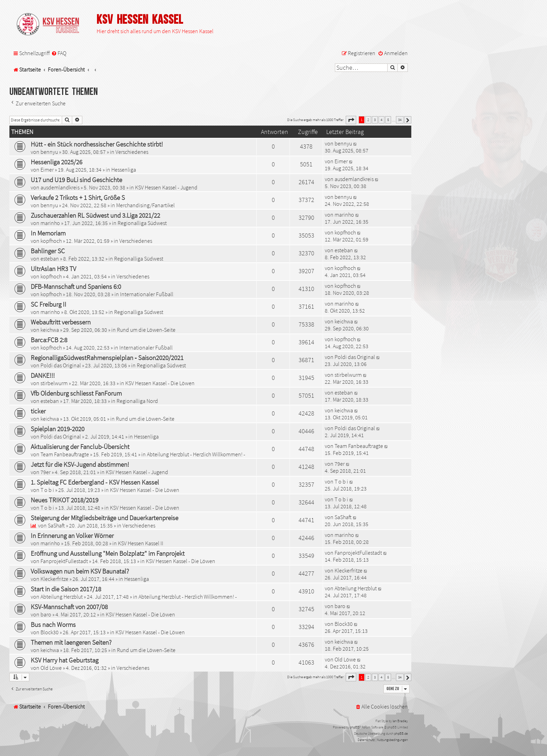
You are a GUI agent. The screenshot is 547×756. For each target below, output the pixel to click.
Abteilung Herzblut (62, 597)
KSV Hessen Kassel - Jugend (166, 187)
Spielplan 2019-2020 (58, 429)
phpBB (355, 727)
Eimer (47, 170)
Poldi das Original (61, 365)
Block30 (50, 632)
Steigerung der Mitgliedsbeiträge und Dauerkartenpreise (104, 518)
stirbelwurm (54, 383)
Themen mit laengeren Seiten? (71, 642)
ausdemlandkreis (60, 187)
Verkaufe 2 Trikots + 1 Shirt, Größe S (78, 197)
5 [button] (388, 120)
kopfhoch (51, 241)
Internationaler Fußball (147, 294)
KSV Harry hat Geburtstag (65, 660)
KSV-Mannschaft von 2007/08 (69, 607)
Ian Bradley (400, 721)
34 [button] (400, 120)
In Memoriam (48, 233)
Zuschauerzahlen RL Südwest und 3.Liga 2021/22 (95, 215)
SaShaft (56, 525)
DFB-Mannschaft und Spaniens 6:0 (76, 286)
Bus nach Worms (53, 624)
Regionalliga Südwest (142, 223)
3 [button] (375, 120)
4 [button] (381, 120)
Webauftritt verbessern (61, 322)
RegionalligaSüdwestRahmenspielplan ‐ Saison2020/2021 (107, 358)
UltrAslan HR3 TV (53, 269)
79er (46, 472)
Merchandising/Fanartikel (145, 205)
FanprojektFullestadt (64, 561)
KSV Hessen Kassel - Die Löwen (160, 383)
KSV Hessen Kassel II (141, 543)
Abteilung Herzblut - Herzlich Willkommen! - (196, 454)
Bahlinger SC (48, 251)
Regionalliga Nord (137, 401)
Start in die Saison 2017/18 (66, 589)
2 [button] (368, 120)
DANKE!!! (43, 375)
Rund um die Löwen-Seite (146, 330)
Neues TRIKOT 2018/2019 (65, 500)
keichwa (50, 330)
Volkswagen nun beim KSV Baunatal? (80, 571)
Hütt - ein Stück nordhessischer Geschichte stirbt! (97, 144)
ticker (38, 411)
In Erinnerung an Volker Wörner (72, 536)
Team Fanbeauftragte (65, 454)
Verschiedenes (132, 152)
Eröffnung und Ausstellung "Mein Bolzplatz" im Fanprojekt (108, 553)
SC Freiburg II (48, 304)
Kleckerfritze (54, 579)
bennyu (49, 152)
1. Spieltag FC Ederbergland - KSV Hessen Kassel (95, 482)
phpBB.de (401, 733)
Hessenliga (124, 170)
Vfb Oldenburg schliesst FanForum (76, 393)
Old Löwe (51, 668)
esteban (50, 259)
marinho (50, 223)
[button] (351, 120)
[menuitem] (59, 53)
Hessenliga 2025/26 (57, 162)
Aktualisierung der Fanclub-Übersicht (80, 447)
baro (46, 614)
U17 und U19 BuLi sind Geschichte (76, 180)
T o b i (47, 490)
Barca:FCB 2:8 (49, 340)
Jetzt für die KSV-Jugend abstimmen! (80, 464)
